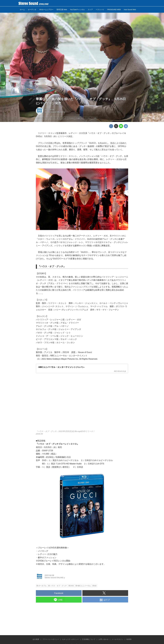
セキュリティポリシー (70, 639)
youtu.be (39, 434)
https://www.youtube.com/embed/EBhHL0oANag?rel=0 (82, 403)
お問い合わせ (104, 639)
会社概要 (36, 639)
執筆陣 (129, 639)
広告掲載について (89, 639)
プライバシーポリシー (51, 639)
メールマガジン (117, 639)
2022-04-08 (49, 110)
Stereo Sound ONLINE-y (55, 112)
